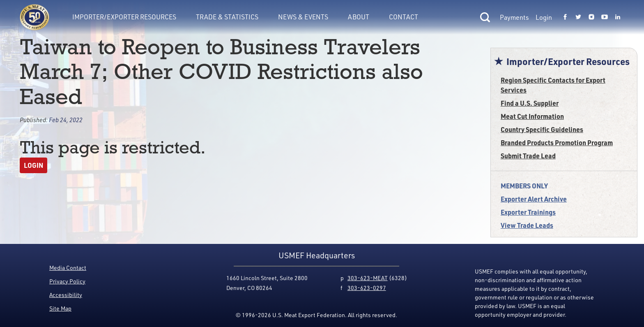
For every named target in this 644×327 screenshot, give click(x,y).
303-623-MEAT (368, 278)
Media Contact (68, 268)
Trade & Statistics (227, 17)
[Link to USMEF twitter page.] (578, 17)
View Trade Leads (527, 225)
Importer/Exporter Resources (124, 17)
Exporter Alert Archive (534, 199)
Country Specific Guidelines (542, 129)
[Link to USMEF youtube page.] (605, 17)
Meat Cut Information (532, 116)
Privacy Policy (67, 281)
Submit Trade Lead (528, 156)
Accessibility (66, 295)
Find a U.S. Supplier (530, 103)
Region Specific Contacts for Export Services (553, 85)
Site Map (60, 308)
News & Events (303, 17)
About (359, 17)
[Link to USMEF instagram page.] (591, 17)
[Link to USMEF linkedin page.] (618, 17)
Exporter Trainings (528, 212)
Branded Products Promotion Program (557, 143)
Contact (404, 17)
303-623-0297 (367, 288)
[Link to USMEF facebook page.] (565, 17)
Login (544, 17)
